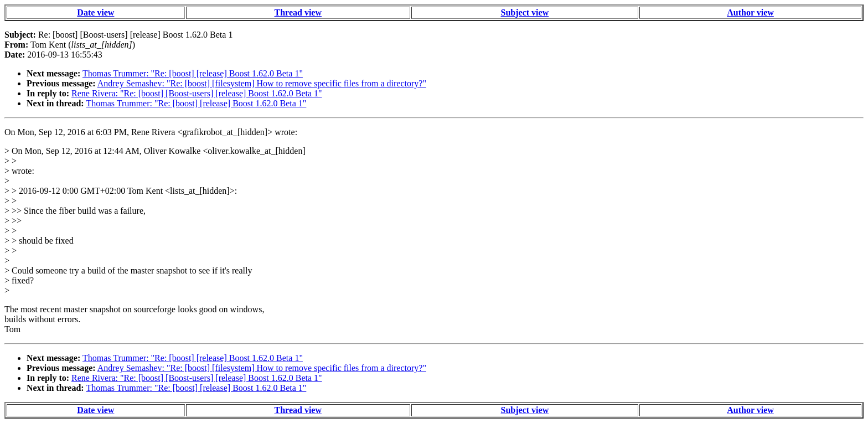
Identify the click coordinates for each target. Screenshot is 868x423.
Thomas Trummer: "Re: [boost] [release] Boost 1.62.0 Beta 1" (193, 73)
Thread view (298, 12)
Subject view (525, 12)
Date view (95, 12)
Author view (750, 12)
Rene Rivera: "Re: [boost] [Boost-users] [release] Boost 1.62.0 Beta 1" (197, 93)
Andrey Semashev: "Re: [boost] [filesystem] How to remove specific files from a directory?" (262, 83)
